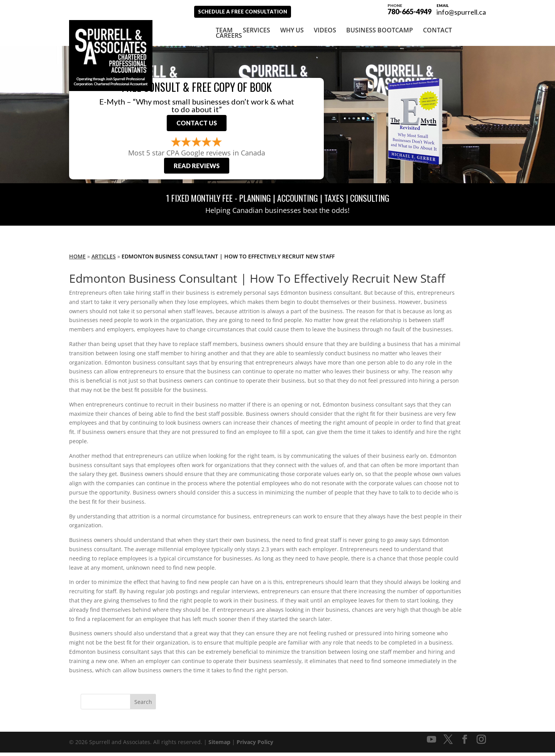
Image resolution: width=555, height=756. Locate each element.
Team (224, 30)
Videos (325, 30)
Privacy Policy (255, 746)
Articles (104, 260)
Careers (229, 35)
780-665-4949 (409, 8)
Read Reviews (197, 169)
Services (256, 30)
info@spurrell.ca (461, 12)
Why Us (292, 30)
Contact (437, 30)
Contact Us (197, 124)
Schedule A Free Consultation (250, 11)
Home (77, 260)
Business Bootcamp (380, 30)
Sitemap (219, 746)
